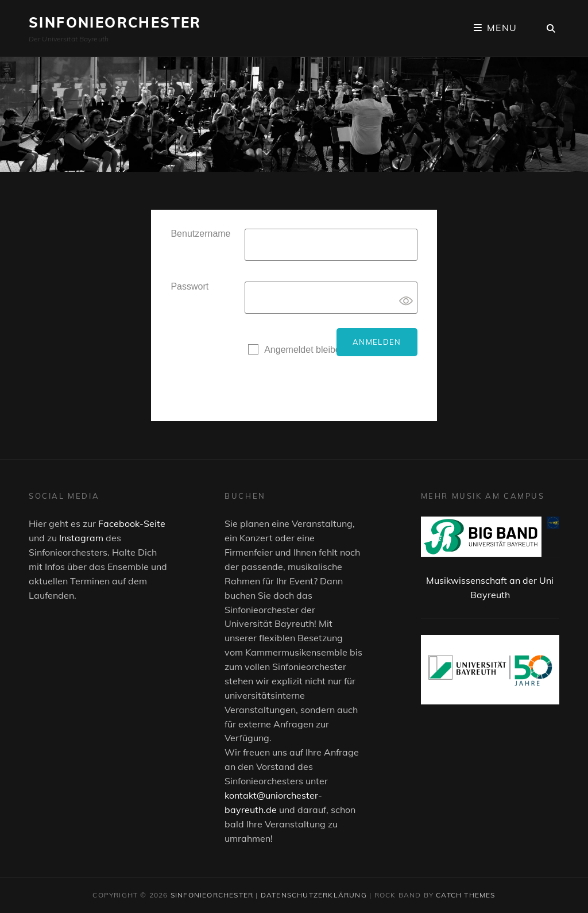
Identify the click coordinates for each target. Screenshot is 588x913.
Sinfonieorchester (115, 22)
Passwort (189, 286)
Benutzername (200, 234)
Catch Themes (465, 895)
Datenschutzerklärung (314, 895)
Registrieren (273, 374)
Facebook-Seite (132, 523)
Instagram (81, 538)
